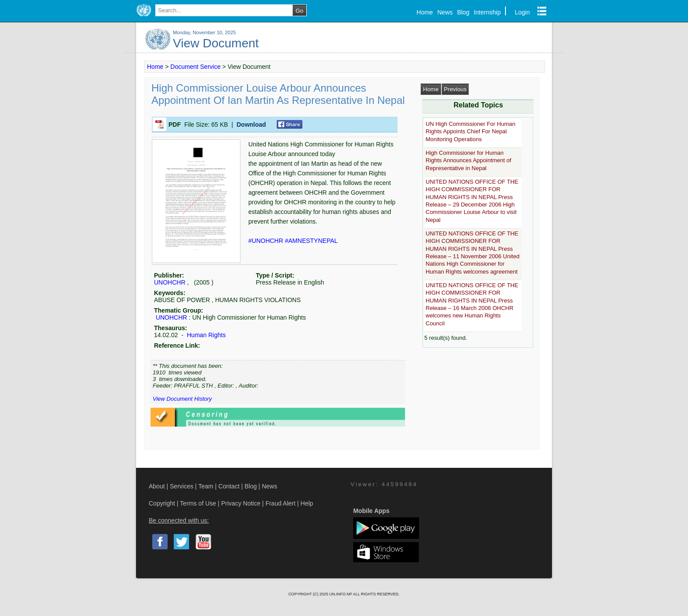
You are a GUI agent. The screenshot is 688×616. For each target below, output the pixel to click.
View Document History (182, 399)
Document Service (195, 67)
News (445, 12)
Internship (487, 12)
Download (251, 125)
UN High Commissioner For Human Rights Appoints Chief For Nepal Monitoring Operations (470, 132)
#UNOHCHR (267, 241)
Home (425, 12)
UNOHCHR (170, 282)
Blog (463, 12)
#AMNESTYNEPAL (311, 241)
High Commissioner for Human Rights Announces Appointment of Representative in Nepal (468, 160)
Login (522, 12)
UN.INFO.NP (341, 594)
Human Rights (206, 335)
